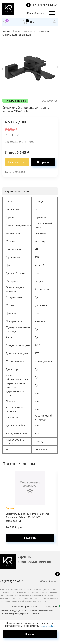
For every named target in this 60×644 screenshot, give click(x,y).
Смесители (44, 31)
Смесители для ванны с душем (17, 35)
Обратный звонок (35, 13)
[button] (3, 69)
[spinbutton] (12, 135)
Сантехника (30, 31)
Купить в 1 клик (17, 162)
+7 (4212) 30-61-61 (45, 5)
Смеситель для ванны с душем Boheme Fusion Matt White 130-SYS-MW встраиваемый (27, 517)
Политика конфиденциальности (14, 611)
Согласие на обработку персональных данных (20, 613)
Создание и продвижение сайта (28, 606)
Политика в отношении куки (41, 611)
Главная (6, 31)
